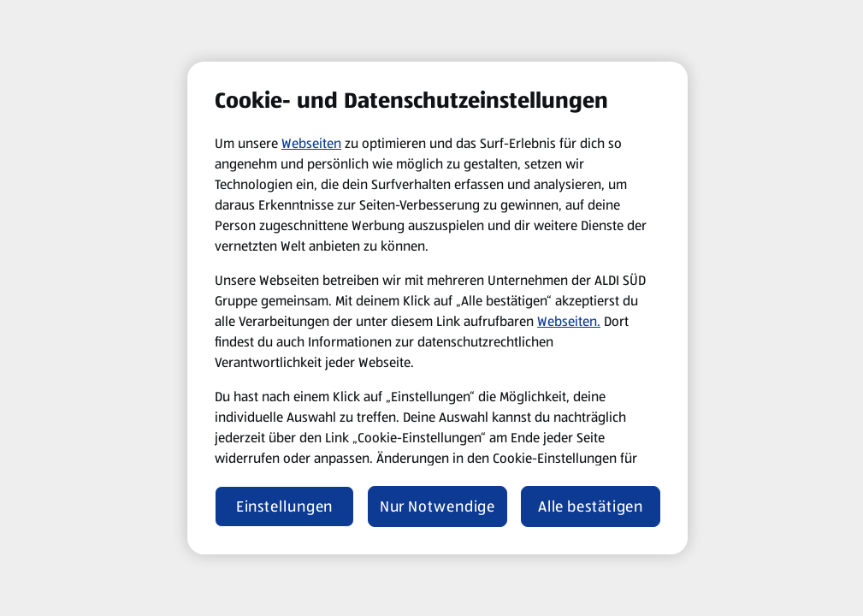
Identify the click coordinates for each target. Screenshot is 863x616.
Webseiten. (569, 321)
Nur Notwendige (438, 506)
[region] (437, 308)
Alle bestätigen (591, 506)
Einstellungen (285, 506)
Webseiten (311, 143)
